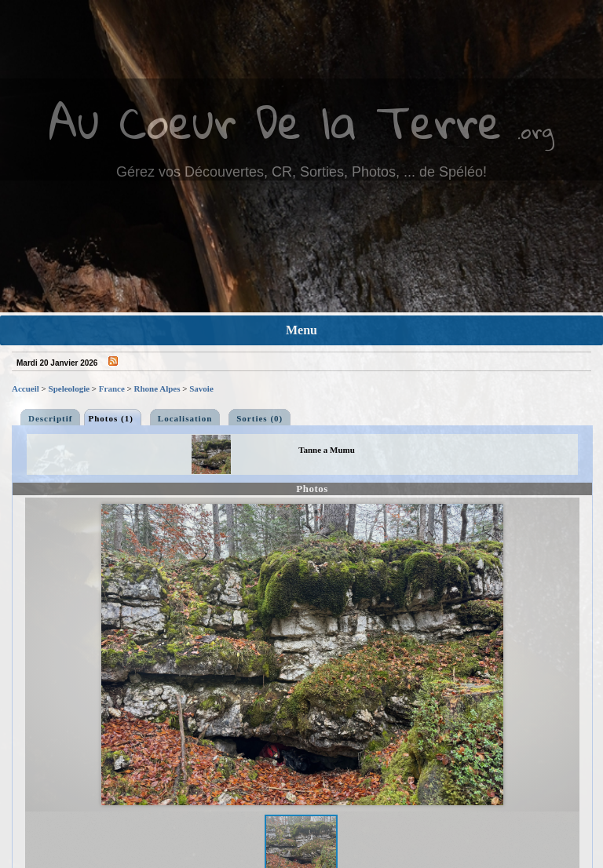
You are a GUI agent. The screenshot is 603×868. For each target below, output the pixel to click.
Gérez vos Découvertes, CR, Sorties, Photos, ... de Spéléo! (301, 172)
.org (535, 131)
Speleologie (69, 388)
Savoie (201, 388)
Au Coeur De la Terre (275, 121)
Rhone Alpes (157, 388)
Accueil (26, 388)
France (112, 388)
